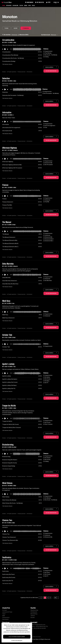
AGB (4, 616)
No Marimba (48, 281)
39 (55, 598)
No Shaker (47, 458)
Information (30, 72)
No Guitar (47, 377)
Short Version (48, 424)
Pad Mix (46, 202)
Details (4, 72)
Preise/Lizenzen (22, 72)
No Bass (46, 381)
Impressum (5, 619)
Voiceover (47, 200)
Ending (46, 57)
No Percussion (48, 165)
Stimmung (27, 28)
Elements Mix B (48, 239)
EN (58, 2)
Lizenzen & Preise (7, 612)
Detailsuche (10, 5)
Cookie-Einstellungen (17, 641)
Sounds (28, 5)
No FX (46, 383)
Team (4, 614)
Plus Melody (47, 53)
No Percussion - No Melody (51, 93)
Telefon (23, 5)
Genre (16, 28)
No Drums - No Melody (50, 55)
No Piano (47, 572)
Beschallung (17, 5)
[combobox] (55, 35)
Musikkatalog (34, 610)
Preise (37, 5)
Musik (4, 5)
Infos (33, 5)
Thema (7, 28)
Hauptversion (48, 51)
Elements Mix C (48, 241)
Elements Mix (48, 163)
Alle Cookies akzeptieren (17, 637)
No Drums (47, 379)
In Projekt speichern (12, 72)
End (45, 128)
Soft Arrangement (49, 126)
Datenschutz (6, 617)
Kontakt (5, 610)
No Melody (47, 498)
